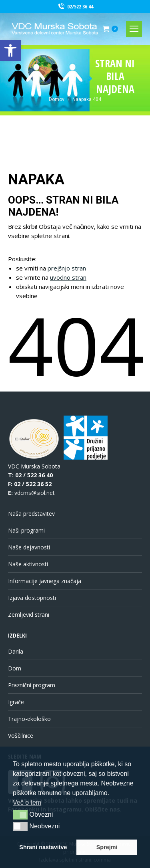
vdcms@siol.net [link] (35, 493)
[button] (20, 815)
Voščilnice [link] (21, 736)
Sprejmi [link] (107, 847)
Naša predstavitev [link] (31, 514)
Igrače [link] (16, 702)
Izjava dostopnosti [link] (32, 598)
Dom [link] (15, 668)
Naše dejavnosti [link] (29, 547)
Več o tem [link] (27, 802)
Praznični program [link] (32, 685)
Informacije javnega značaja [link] (45, 581)
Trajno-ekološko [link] (29, 719)
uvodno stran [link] (68, 277)
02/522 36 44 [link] (75, 7)
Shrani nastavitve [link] (43, 847)
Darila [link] (16, 651)
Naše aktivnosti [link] (28, 564)
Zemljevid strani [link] (29, 615)
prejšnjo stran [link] (67, 268)
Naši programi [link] (26, 530)
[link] (10, 50)
